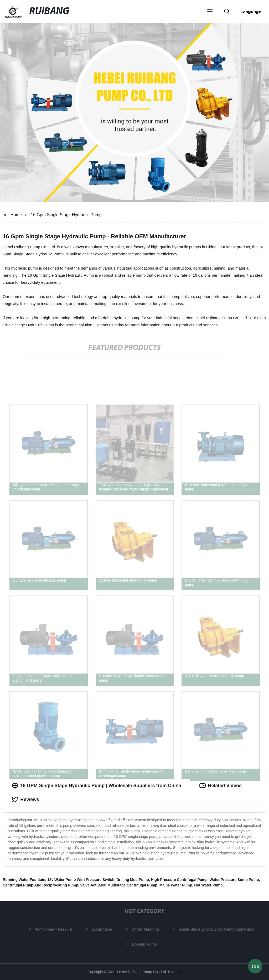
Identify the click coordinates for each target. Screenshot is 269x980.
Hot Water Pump (208, 885)
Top (255, 966)
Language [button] (251, 12)
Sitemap (175, 972)
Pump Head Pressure (55, 929)
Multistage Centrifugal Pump (132, 885)
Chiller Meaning (147, 929)
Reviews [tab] (25, 800)
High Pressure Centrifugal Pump (179, 880)
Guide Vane (104, 929)
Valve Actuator (93, 885)
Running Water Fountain (24, 880)
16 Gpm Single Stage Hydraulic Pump (66, 215)
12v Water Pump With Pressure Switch (81, 880)
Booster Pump (146, 944)
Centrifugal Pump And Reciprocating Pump (40, 885)
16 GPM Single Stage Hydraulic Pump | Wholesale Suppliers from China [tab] (96, 786)
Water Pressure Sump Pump (234, 880)
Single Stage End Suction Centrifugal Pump (218, 929)
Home (16, 215)
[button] (210, 12)
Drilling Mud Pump (133, 880)
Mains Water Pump (176, 885)
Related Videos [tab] (221, 786)
